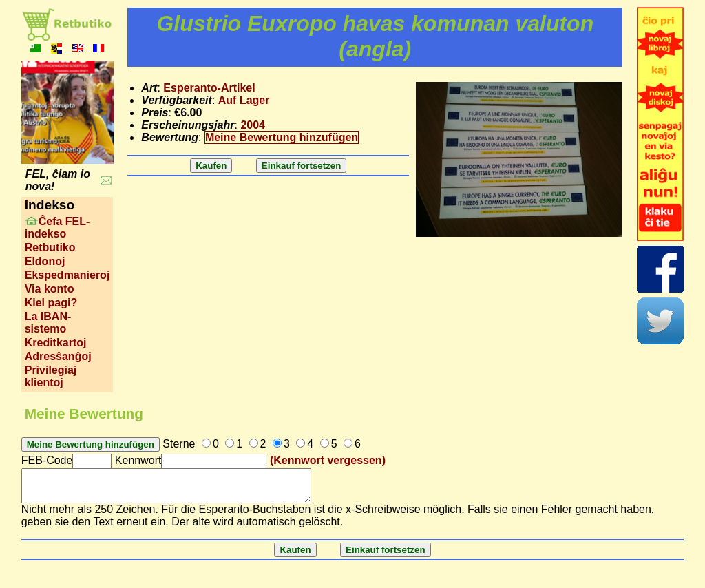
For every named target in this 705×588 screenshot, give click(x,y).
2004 (253, 125)
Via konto (50, 289)
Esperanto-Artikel (209, 88)
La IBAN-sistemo (48, 323)
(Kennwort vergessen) (328, 460)
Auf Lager (244, 100)
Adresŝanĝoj (58, 356)
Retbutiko (50, 248)
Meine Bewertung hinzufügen (282, 137)
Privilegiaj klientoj (51, 376)
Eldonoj (45, 261)
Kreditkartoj (56, 343)
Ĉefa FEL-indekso (57, 228)
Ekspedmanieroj (67, 275)
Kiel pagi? (51, 303)
